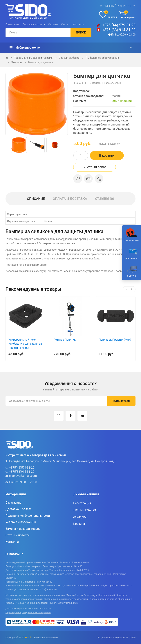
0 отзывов (95, 83)
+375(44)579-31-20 (22, 468)
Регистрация (82, 503)
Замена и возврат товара (23, 529)
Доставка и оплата (34, 24)
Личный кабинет (117, 6)
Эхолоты (17, 62)
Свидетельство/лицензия (36, 612)
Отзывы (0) (105, 199)
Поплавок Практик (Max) (115, 340)
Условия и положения (21, 522)
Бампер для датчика (40, 62)
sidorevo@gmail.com (23, 476)
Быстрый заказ (95, 167)
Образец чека (13, 612)
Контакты (79, 24)
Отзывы (53, 24)
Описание (36, 199)
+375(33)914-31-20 (22, 472)
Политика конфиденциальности (28, 516)
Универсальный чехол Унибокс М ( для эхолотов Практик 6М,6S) (25, 344)
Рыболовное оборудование (102, 58)
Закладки (80, 517)
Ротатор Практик (65, 340)
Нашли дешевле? (109, 144)
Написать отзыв (113, 83)
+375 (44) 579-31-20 (119, 25)
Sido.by (29, 637)
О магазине (12, 24)
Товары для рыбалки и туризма (33, 58)
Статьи (65, 24)
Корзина (79, 524)
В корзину (107, 155)
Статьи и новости (18, 535)
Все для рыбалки (69, 58)
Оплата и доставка (70, 199)
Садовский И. (121, 637)
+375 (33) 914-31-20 (119, 30)
